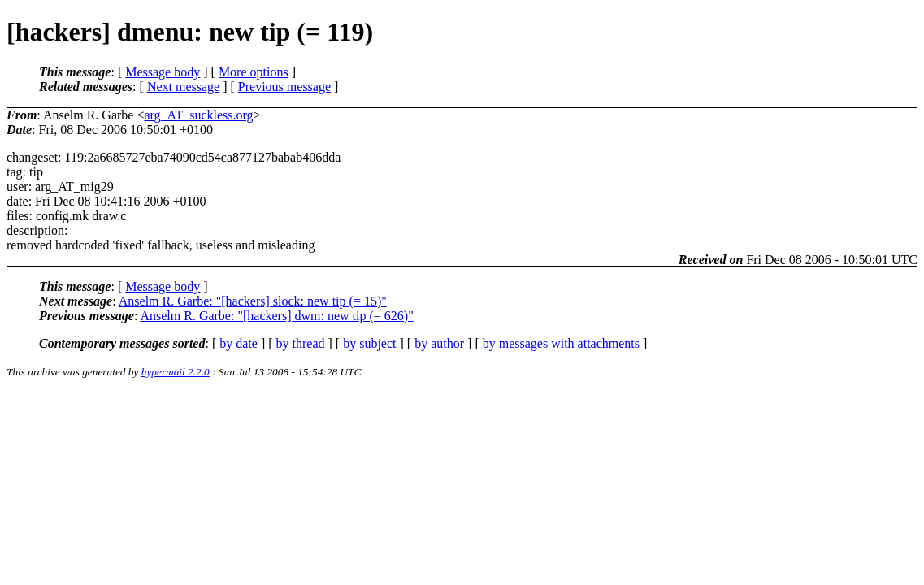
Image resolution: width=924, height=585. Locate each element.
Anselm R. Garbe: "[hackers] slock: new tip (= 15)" (253, 301)
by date (239, 343)
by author (439, 343)
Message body (163, 72)
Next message (183, 87)
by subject (369, 343)
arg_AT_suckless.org (198, 115)
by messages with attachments (561, 343)
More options (254, 72)
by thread (301, 343)
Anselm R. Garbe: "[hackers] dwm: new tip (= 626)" (276, 316)
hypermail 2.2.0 (176, 372)
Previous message (284, 87)
